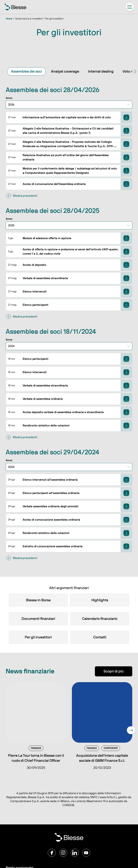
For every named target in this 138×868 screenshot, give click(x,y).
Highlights (100, 600)
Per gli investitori (38, 637)
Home (9, 19)
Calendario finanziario (100, 619)
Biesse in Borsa (38, 600)
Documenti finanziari (38, 619)
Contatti (100, 637)
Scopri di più (114, 671)
